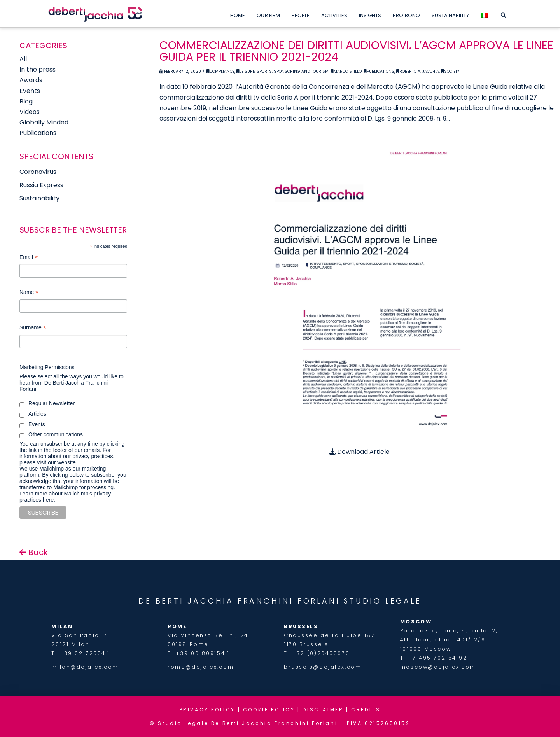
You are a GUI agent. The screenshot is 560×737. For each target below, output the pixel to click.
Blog (26, 101)
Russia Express (41, 185)
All (23, 59)
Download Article (360, 452)
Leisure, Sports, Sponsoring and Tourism (283, 71)
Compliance (220, 71)
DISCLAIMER (323, 710)
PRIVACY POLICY (207, 710)
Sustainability (39, 198)
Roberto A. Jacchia (418, 71)
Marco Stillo (346, 71)
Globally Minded (44, 122)
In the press (38, 69)
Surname (33, 328)
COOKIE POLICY (269, 710)
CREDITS (366, 710)
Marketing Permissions (47, 367)
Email (29, 258)
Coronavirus (38, 172)
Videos (30, 112)
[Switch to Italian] (484, 14)
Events (30, 91)
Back (34, 552)
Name (29, 293)
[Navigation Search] (503, 14)
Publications (379, 71)
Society (450, 71)
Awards (31, 80)
